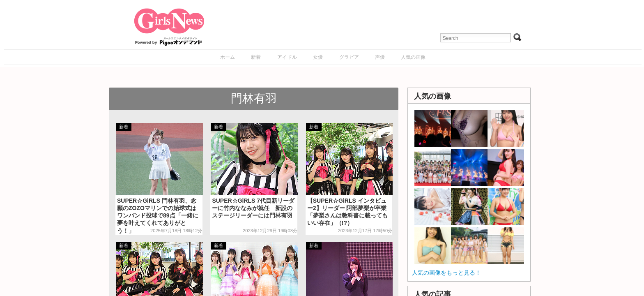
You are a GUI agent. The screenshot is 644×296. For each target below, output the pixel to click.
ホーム (228, 57)
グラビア (349, 57)
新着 (256, 57)
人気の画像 (413, 57)
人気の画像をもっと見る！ (446, 273)
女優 (318, 57)
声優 (380, 57)
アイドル (287, 57)
